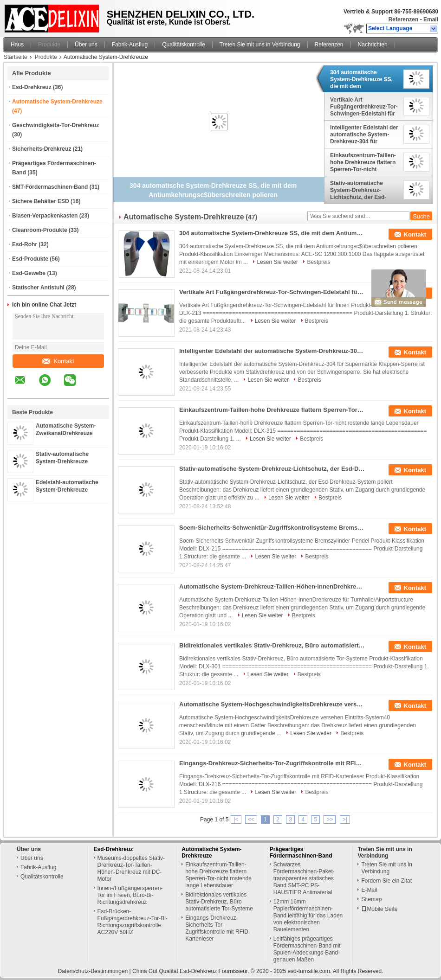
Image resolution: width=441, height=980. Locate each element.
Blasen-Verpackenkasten (45, 216)
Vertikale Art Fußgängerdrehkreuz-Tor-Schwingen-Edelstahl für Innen (364, 107)
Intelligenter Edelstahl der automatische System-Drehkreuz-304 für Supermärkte (364, 135)
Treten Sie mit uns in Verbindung (260, 45)
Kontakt (58, 361)
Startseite (16, 57)
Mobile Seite (379, 909)
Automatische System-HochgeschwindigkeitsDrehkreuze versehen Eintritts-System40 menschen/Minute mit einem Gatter (272, 704)
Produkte (49, 45)
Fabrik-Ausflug (130, 45)
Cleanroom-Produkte (40, 230)
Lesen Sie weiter (277, 262)
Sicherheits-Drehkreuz (42, 149)
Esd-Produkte (30, 259)
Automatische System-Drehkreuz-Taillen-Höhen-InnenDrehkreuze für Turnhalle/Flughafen (272, 586)
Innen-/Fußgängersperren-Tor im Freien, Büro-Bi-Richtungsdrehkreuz (130, 895)
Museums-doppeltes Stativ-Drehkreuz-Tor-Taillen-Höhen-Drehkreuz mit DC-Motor (131, 868)
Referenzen (404, 19)
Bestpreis (318, 262)
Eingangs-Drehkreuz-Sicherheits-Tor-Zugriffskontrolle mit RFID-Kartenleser (272, 763)
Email (431, 19)
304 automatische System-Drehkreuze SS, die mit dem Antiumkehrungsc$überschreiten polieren (365, 79)
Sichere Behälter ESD (41, 201)
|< (236, 820)
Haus (17, 45)
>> (330, 820)
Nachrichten (373, 45)
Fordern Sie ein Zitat (386, 881)
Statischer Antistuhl (38, 288)
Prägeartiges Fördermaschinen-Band (301, 852)
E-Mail (369, 890)
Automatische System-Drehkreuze (57, 102)
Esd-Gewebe (29, 273)
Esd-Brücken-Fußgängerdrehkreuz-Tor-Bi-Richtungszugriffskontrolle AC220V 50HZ (133, 922)
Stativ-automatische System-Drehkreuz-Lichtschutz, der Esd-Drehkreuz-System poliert (364, 190)
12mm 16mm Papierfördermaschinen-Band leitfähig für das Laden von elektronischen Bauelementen (308, 916)
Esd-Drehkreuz (32, 87)
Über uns (86, 45)
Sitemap (371, 899)
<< (251, 820)
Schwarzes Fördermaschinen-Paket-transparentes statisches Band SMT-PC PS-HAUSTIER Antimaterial (304, 878)
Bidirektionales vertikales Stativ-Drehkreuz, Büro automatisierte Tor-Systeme (272, 645)
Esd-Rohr (25, 244)
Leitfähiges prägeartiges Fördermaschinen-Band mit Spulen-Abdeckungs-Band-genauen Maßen (307, 949)
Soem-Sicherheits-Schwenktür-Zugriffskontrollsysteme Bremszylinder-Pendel (272, 528)
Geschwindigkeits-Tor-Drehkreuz (55, 125)
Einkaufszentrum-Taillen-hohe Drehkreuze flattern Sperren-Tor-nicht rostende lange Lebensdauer (363, 162)
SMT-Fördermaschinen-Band (50, 187)
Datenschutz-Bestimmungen (93, 971)
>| (345, 820)
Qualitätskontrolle (184, 45)
